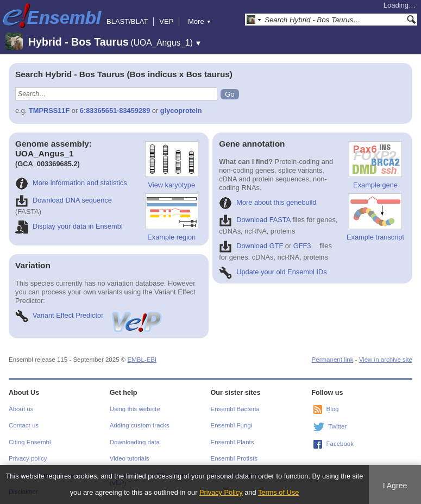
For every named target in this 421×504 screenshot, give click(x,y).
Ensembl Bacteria (235, 409)
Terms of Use (278, 492)
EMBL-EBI (142, 360)
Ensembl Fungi (232, 425)
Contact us (24, 425)
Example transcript (375, 217)
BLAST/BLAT (127, 21)
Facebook (340, 444)
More (199, 21)
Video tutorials (130, 458)
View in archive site (386, 360)
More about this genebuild (268, 202)
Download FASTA (255, 220)
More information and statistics (71, 183)
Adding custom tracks (140, 425)
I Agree (395, 486)
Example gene (375, 165)
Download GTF (251, 246)
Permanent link (333, 360)
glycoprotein (181, 111)
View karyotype (172, 165)
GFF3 (302, 246)
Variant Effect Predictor (90, 315)
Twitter (337, 426)
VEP (166, 21)
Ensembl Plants (233, 442)
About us (21, 409)
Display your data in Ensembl (69, 226)
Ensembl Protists (234, 458)
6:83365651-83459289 (115, 111)
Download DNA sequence (64, 200)
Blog (332, 409)
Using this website (135, 409)
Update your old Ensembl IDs (273, 272)
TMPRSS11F (49, 111)
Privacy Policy (221, 492)
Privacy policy (28, 458)
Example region (172, 217)
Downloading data (135, 442)
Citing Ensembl (30, 442)
